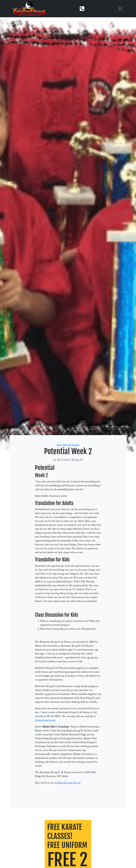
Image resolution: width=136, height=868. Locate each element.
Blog (59, 445)
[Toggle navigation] (120, 9)
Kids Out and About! (69, 783)
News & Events (71, 445)
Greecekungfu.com (45, 720)
